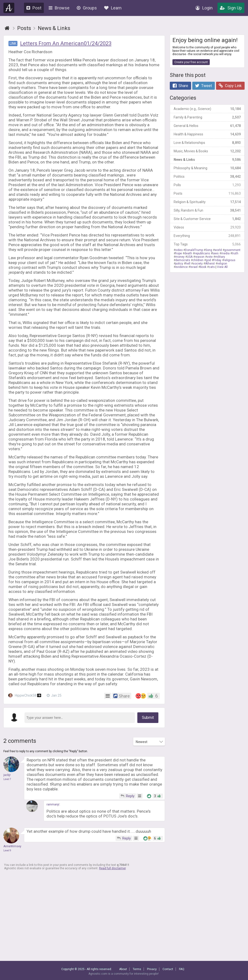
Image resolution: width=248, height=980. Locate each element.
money (180, 257)
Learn (113, 8)
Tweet (203, 86)
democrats (183, 260)
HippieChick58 (25, 695)
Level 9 (7, 851)
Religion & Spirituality (207, 202)
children (198, 260)
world (218, 250)
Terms (137, 969)
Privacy (152, 969)
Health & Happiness (207, 134)
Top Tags (207, 244)
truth (235, 253)
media (225, 253)
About (123, 969)
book (203, 267)
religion (222, 264)
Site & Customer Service (207, 219)
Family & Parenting (207, 117)
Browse (59, 8)
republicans (202, 253)
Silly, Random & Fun (207, 210)
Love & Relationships (207, 143)
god (208, 260)
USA (190, 257)
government (232, 250)
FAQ (182, 969)
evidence (182, 267)
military (220, 257)
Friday (217, 260)
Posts (207, 193)
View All (222, 267)
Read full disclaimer (112, 868)
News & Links (207, 160)
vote (210, 257)
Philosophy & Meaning (207, 168)
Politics (207, 177)
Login (204, 8)
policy (179, 264)
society (198, 264)
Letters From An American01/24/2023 (66, 43)
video (179, 250)
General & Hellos (207, 126)
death (188, 253)
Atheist (210, 264)
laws (216, 253)
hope (179, 253)
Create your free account (191, 62)
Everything (207, 236)
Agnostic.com (9, 8)
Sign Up (231, 8)
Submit (148, 718)
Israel (194, 267)
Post (34, 8)
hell (188, 264)
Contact (168, 969)
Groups (87, 8)
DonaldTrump (194, 250)
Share (180, 86)
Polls (207, 185)
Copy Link (230, 86)
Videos (207, 227)
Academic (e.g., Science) (207, 109)
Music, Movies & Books (207, 151)
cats (212, 267)
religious (230, 260)
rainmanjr (53, 804)
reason (200, 257)
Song (209, 250)
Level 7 (7, 779)
